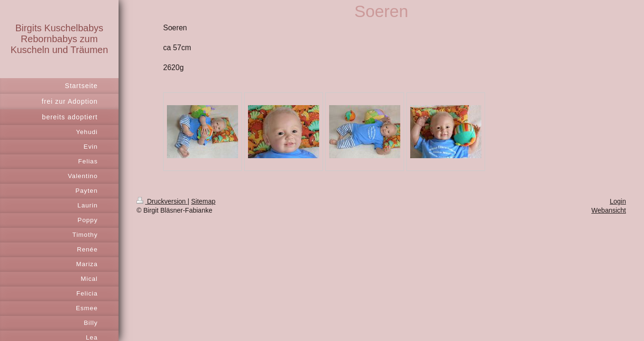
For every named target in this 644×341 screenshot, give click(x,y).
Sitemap (203, 201)
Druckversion (162, 201)
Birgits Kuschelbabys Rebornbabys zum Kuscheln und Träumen (59, 39)
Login (618, 201)
